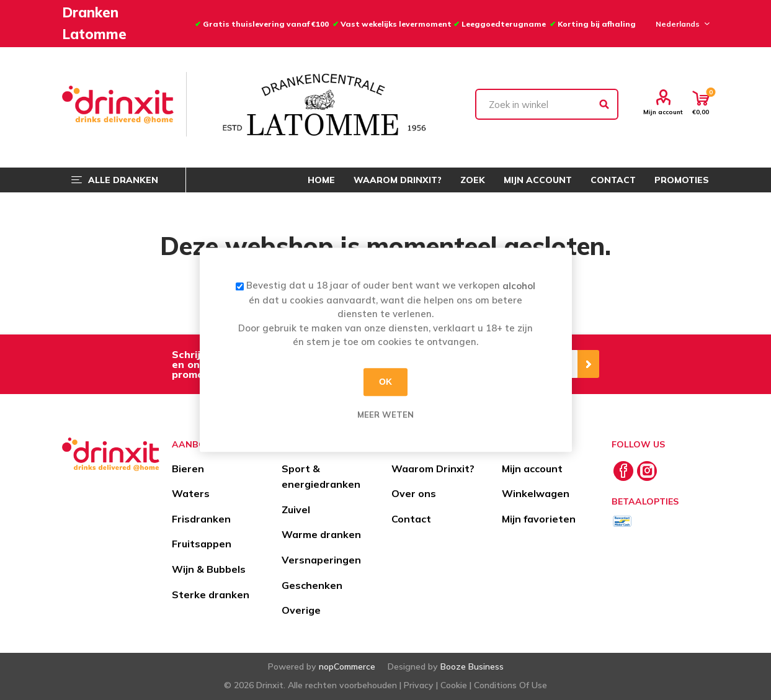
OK (385, 382)
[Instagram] (647, 471)
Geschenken (312, 585)
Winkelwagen (536, 493)
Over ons (414, 493)
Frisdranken (201, 519)
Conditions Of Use (510, 685)
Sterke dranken (211, 595)
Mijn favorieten (539, 519)
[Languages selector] (681, 24)
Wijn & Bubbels (209, 569)
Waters (191, 493)
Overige (301, 610)
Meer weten (385, 415)
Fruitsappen (202, 544)
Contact (411, 519)
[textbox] (547, 104)
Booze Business (472, 666)
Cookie (454, 685)
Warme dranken (321, 534)
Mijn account (663, 112)
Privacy (419, 685)
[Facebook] (623, 471)
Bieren (188, 469)
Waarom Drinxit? (433, 469)
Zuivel (296, 509)
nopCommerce (347, 666)
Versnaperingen (321, 560)
